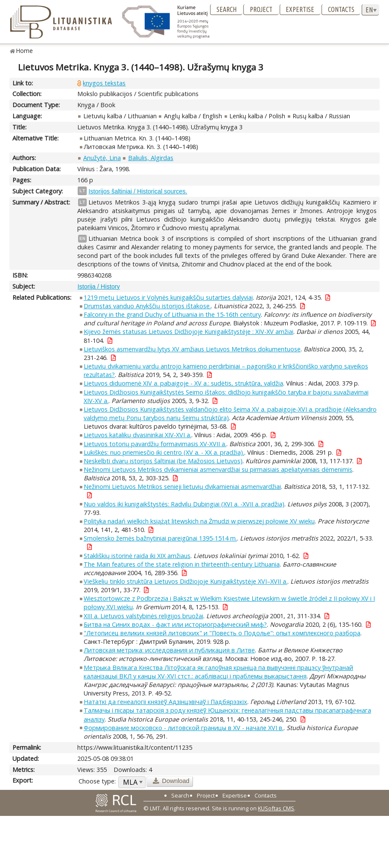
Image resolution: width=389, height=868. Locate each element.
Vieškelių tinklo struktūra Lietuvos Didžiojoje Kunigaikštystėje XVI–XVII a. (186, 581)
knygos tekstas (104, 83)
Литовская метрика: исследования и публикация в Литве (169, 650)
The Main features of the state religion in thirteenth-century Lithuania (182, 564)
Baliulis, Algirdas (151, 158)
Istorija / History (98, 286)
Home (25, 51)
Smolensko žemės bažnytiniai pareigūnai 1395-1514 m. (160, 538)
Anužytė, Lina (102, 158)
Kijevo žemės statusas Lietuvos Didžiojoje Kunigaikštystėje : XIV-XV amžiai (189, 332)
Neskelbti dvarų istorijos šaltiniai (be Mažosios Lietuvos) (163, 461)
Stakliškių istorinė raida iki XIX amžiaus (137, 556)
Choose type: (97, 781)
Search (227, 9)
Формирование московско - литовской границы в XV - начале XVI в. (184, 728)
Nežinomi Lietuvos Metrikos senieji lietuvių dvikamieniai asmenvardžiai (182, 487)
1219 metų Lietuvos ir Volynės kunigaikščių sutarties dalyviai (168, 297)
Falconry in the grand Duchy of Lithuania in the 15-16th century (172, 314)
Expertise (300, 9)
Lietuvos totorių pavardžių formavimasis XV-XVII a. (155, 444)
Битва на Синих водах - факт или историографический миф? (175, 624)
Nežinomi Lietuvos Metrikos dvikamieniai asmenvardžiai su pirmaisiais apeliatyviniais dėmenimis (218, 469)
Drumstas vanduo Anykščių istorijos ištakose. (147, 306)
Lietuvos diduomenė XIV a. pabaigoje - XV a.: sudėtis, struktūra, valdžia (183, 383)
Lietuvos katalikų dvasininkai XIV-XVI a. (137, 435)
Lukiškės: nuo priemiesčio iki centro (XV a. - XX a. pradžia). (164, 452)
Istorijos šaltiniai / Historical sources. (138, 191)
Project (261, 9)
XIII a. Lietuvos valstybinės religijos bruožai (143, 616)
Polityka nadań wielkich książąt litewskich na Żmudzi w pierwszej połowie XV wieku (199, 521)
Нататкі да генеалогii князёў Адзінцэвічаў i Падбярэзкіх (165, 702)
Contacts (341, 9)
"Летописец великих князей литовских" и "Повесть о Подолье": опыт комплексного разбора (222, 633)
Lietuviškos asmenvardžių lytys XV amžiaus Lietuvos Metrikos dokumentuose (192, 349)
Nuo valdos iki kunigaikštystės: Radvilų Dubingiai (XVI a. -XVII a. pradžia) (184, 504)
